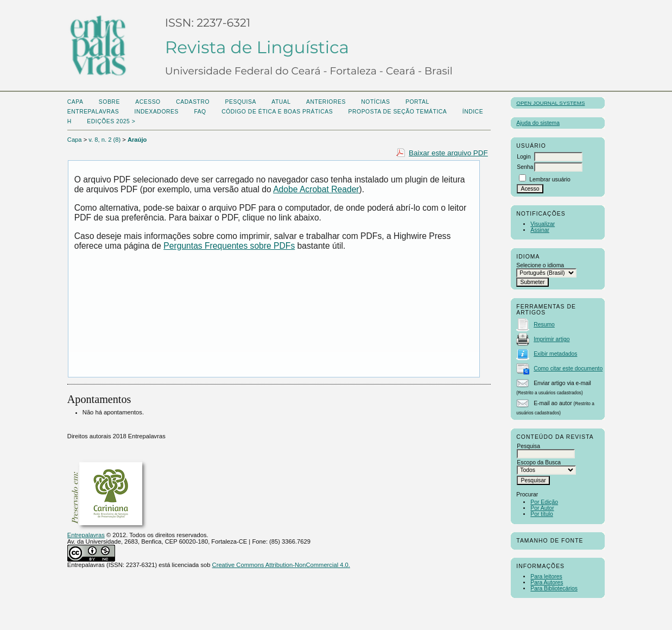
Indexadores (157, 112)
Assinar (540, 230)
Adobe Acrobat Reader (316, 189)
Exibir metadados (555, 354)
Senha (525, 167)
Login (524, 157)
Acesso (148, 102)
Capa (75, 102)
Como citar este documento (568, 368)
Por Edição (544, 502)
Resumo (544, 325)
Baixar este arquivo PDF (448, 153)
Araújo (137, 140)
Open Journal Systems (550, 103)
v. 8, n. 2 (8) (104, 140)
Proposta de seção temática (398, 112)
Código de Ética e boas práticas (277, 112)
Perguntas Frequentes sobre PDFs (229, 246)
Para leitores (546, 577)
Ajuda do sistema (538, 123)
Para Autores (547, 582)
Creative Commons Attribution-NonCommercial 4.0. (281, 565)
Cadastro (193, 102)
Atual (281, 102)
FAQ (200, 112)
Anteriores (326, 102)
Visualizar (543, 224)
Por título (542, 514)
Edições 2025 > (111, 121)
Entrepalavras (86, 535)
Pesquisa (241, 102)
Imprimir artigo (551, 339)
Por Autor (542, 508)
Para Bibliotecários (554, 588)
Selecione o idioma (540, 265)
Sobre (109, 102)
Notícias (375, 102)
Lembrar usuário (550, 179)
